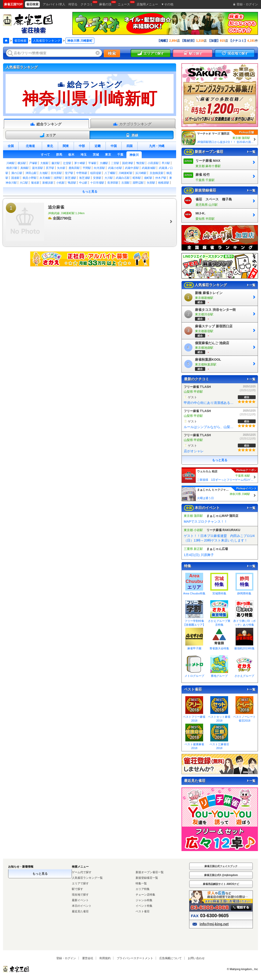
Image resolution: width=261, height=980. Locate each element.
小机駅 (61, 183)
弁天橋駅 (45, 178)
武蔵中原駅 (132, 168)
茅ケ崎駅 (80, 163)
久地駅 (44, 173)
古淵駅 (126, 183)
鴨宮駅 (141, 163)
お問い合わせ (196, 958)
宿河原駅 (56, 173)
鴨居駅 (72, 183)
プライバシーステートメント (135, 958)
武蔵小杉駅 (115, 168)
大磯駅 (104, 163)
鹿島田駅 (74, 168)
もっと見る (90, 192)
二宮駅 (115, 163)
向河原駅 (99, 168)
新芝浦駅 (71, 178)
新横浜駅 (48, 183)
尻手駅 (50, 168)
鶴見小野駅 (30, 178)
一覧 (251, 152)
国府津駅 (128, 163)
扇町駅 (148, 178)
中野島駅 (82, 173)
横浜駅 (22, 163)
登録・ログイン (66, 958)
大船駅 (44, 163)
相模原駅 (164, 183)
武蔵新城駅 (149, 168)
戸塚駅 (33, 163)
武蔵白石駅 (123, 178)
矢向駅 (61, 168)
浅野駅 (58, 178)
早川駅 (166, 163)
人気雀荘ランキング (47, 41)
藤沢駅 (56, 163)
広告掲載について (171, 958)
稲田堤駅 (96, 173)
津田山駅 (31, 173)
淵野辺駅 (138, 183)
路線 (132, 135)
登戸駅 (69, 173)
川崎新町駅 (126, 173)
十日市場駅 (97, 183)
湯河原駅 (37, 168)
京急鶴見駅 (157, 173)
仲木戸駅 (161, 178)
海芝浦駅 (85, 178)
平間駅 (87, 168)
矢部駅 (151, 183)
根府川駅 (12, 168)
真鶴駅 (25, 168)
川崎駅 (11, 163)
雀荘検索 (20, 41)
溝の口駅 (17, 173)
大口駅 (24, 183)
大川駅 (109, 178)
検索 (112, 53)
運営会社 (88, 958)
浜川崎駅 (141, 173)
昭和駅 (137, 178)
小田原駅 (153, 163)
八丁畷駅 (110, 173)
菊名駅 (35, 183)
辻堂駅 (67, 163)
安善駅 (97, 178)
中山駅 (83, 183)
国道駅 (15, 178)
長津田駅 (113, 183)
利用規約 (105, 958)
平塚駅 (92, 163)
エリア (48, 135)
